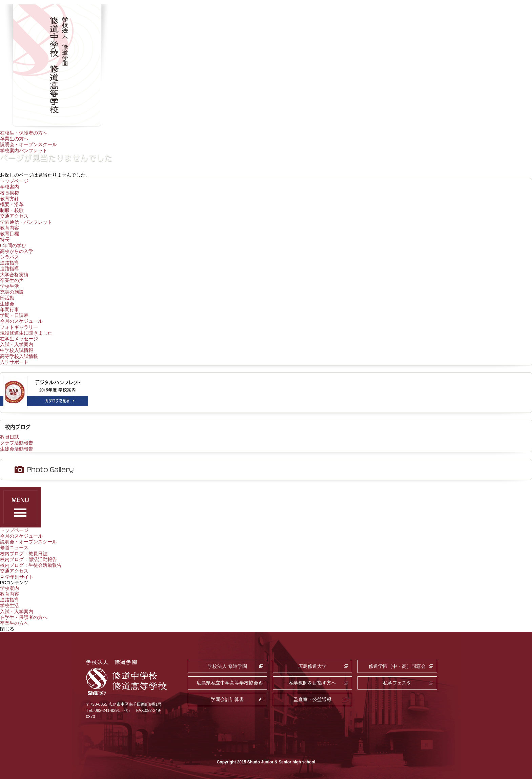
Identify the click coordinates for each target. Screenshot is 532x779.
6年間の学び (13, 245)
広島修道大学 (312, 666)
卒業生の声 (12, 280)
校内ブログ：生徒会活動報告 (31, 565)
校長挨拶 (9, 193)
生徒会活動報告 (17, 449)
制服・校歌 (12, 210)
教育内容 (9, 228)
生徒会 (7, 304)
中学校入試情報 (17, 350)
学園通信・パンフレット (26, 222)
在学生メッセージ (19, 339)
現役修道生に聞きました (26, 333)
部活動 (7, 298)
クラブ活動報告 (17, 443)
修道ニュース (14, 547)
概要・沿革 (12, 204)
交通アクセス (14, 216)
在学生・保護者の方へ (24, 617)
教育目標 (9, 234)
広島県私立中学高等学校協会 (227, 683)
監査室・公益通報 (312, 699)
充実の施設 (12, 292)
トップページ (14, 181)
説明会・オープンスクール (28, 144)
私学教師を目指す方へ (312, 683)
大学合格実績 (14, 275)
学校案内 (9, 187)
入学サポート (14, 362)
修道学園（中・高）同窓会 (397, 666)
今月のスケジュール (21, 321)
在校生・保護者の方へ (24, 133)
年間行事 (9, 309)
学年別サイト (19, 577)
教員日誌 (9, 437)
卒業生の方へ (14, 139)
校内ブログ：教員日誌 (24, 554)
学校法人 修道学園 (227, 666)
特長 (5, 239)
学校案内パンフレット (24, 151)
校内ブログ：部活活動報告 (28, 559)
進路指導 (9, 263)
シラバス (9, 257)
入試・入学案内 (17, 344)
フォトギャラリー (19, 327)
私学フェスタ (397, 683)
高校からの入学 (17, 251)
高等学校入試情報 (19, 356)
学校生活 (9, 286)
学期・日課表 (14, 315)
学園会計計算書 (227, 699)
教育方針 (9, 199)
